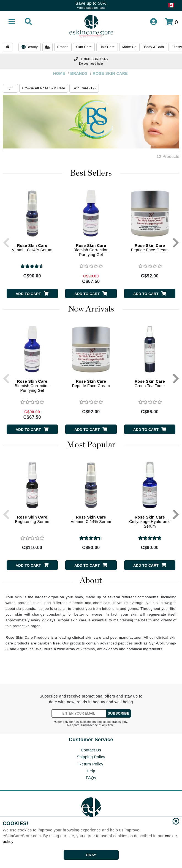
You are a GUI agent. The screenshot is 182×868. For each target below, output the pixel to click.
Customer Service (91, 740)
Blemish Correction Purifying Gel (91, 250)
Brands (63, 47)
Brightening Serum (32, 520)
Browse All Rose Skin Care (44, 88)
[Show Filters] (10, 88)
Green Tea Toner (150, 384)
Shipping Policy (91, 757)
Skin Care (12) (84, 88)
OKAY (91, 855)
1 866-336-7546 (91, 59)
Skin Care (84, 47)
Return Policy (91, 764)
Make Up (129, 47)
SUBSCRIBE (119, 713)
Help (91, 771)
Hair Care (107, 47)
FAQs (91, 778)
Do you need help (91, 64)
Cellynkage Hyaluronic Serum (150, 522)
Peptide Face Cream (150, 248)
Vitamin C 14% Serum (32, 248)
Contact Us (91, 750)
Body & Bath (154, 47)
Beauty (30, 47)
